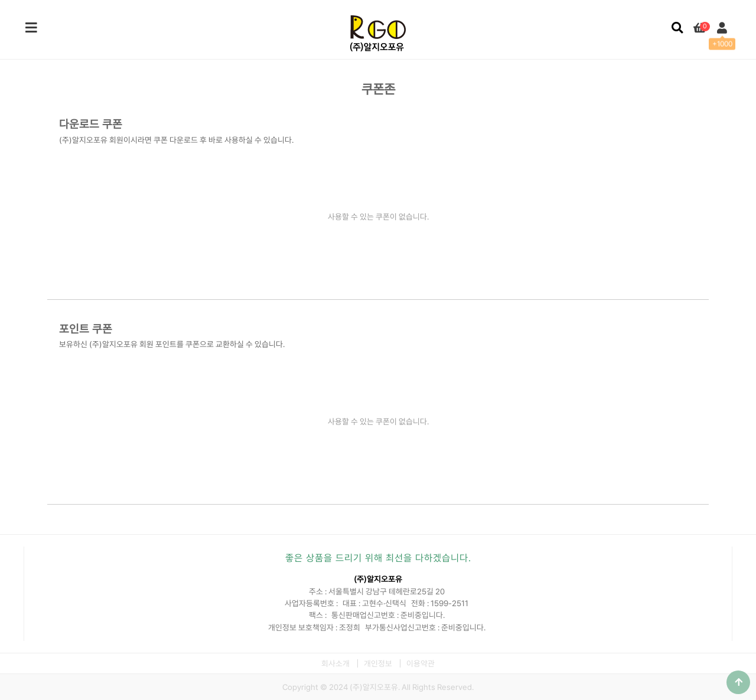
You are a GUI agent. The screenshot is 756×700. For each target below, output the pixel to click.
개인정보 (378, 663)
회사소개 (335, 663)
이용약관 (421, 663)
